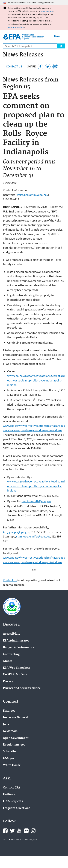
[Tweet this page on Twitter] (48, 67)
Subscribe (10, 752)
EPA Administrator (16, 641)
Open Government (16, 738)
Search (61, 46)
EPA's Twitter (12, 831)
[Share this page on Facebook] (40, 67)
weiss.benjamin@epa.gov (32, 195)
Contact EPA (12, 788)
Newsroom (10, 731)
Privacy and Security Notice (22, 688)
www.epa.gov (47, 11)
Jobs (6, 724)
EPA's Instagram (33, 831)
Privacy (8, 681)
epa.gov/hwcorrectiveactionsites (35, 376)
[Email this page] (55, 67)
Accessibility (12, 634)
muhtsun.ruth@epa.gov (36, 501)
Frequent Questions (17, 808)
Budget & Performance (19, 648)
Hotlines (9, 795)
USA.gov (9, 758)
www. (11, 376)
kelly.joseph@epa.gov (16, 532)
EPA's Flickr (26, 831)
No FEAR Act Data (15, 675)
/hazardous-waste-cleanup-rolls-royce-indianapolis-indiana (36, 380)
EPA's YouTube (19, 831)
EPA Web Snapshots (17, 668)
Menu (58, 36)
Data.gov (9, 711)
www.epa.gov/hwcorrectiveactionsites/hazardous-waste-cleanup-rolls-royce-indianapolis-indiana (36, 486)
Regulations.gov (14, 745)
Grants (8, 661)
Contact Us (14, 66)
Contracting (11, 654)
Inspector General (15, 718)
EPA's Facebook (5, 831)
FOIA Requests (13, 801)
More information (16, 27)
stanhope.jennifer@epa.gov (33, 536)
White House (12, 765)
